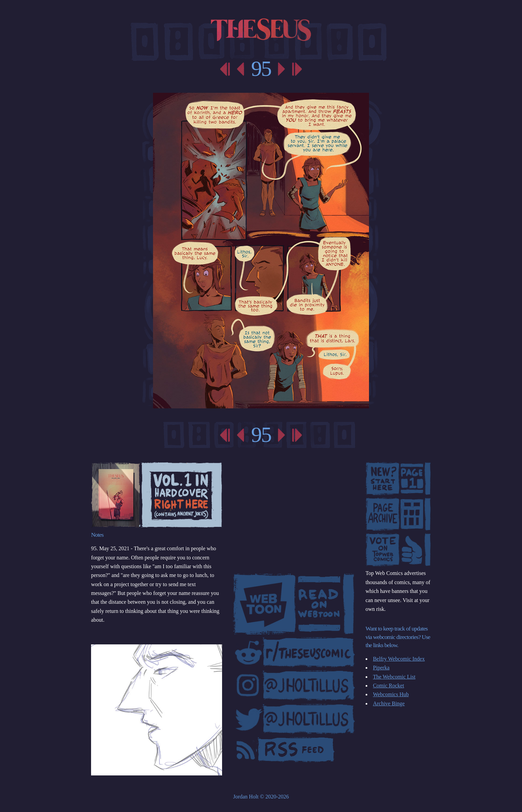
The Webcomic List (394, 677)
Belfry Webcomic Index (399, 659)
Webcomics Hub (391, 694)
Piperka (381, 668)
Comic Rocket (389, 686)
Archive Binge (389, 703)
